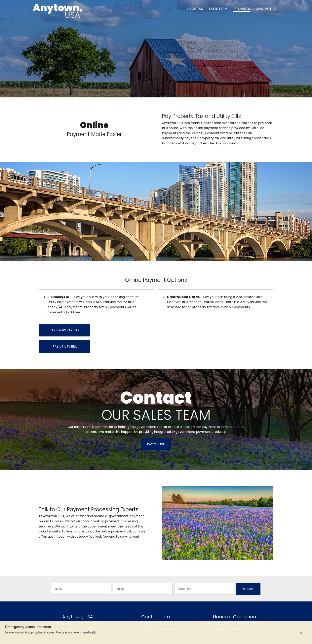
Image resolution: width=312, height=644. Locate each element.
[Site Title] (58, 9)
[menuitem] (195, 9)
